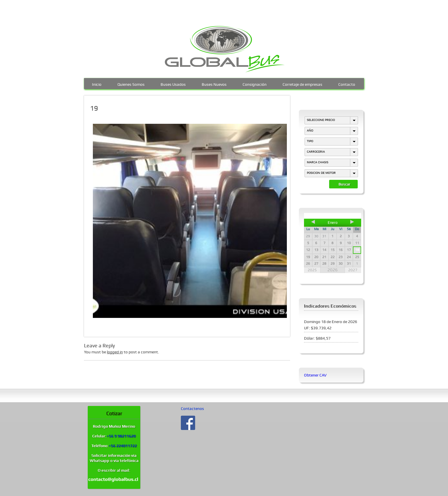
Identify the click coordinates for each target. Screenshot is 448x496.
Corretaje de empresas (302, 84)
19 (94, 108)
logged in (115, 352)
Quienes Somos (131, 84)
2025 (312, 270)
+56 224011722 (123, 446)
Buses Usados (173, 84)
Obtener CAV (315, 375)
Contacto (347, 84)
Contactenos (192, 409)
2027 (353, 270)
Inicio (97, 84)
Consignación (255, 84)
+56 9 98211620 (121, 436)
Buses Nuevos (214, 84)
